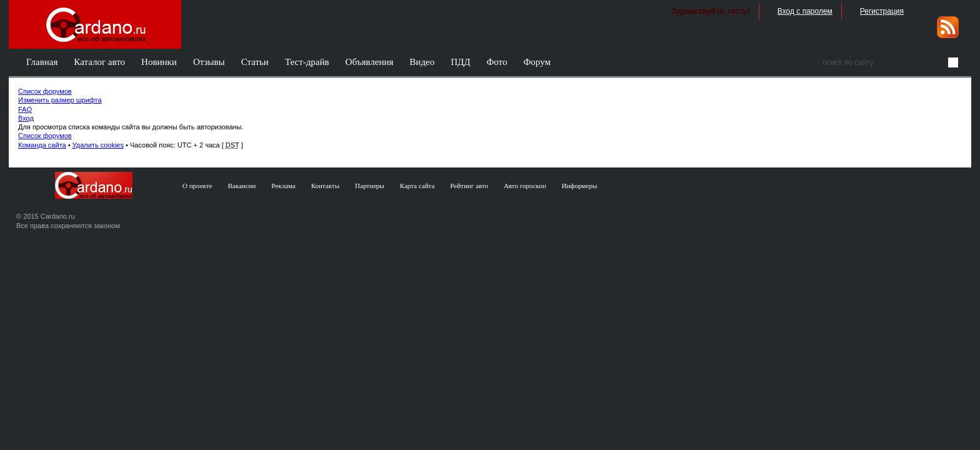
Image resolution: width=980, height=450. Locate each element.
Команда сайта (42, 145)
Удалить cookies (98, 145)
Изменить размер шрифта (60, 100)
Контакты (325, 186)
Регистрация (882, 11)
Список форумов (45, 91)
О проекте (197, 186)
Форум (537, 62)
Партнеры (370, 186)
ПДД (460, 62)
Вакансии (242, 186)
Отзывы (209, 62)
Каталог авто (99, 62)
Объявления (370, 62)
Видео (422, 62)
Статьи (255, 62)
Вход (26, 118)
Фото (497, 62)
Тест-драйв (307, 62)
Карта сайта (417, 186)
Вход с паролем (805, 11)
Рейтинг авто (469, 186)
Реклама (283, 186)
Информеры (580, 186)
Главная (42, 62)
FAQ (25, 109)
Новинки (159, 62)
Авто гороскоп (525, 186)
